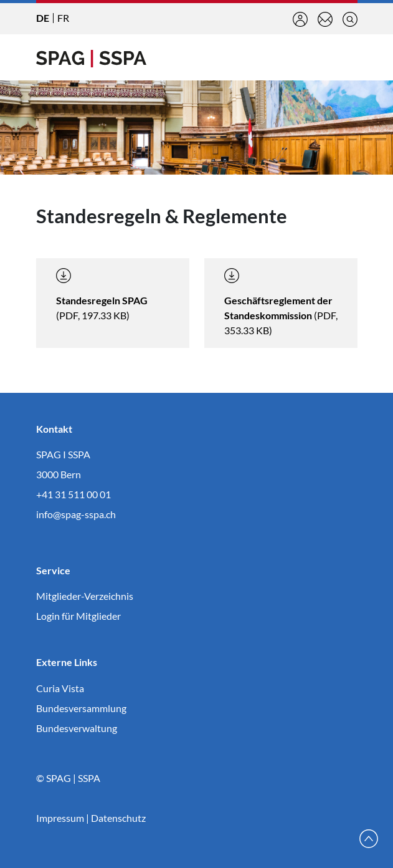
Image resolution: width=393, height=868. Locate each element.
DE (43, 18)
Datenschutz (118, 818)
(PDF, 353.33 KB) (281, 302)
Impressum (60, 818)
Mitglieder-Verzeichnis (85, 596)
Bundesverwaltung (77, 728)
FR (63, 18)
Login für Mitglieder (78, 616)
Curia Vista (60, 688)
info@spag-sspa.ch (76, 514)
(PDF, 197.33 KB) (102, 295)
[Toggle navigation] (348, 57)
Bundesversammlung (81, 708)
